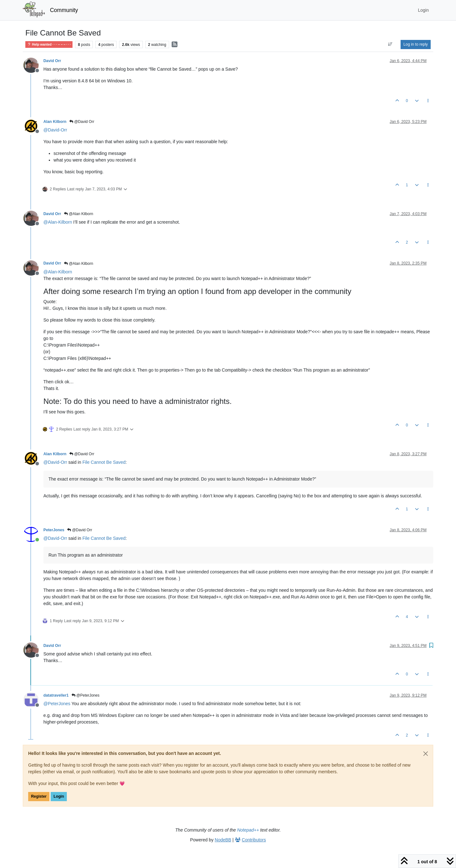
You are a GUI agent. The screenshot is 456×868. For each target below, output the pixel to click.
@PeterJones (85, 695)
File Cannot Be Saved (104, 462)
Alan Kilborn (55, 122)
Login (59, 796)
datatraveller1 (56, 695)
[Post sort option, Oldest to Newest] (390, 44)
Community (64, 10)
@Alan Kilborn (79, 214)
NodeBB (223, 840)
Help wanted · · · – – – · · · (49, 45)
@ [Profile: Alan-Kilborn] (58, 222)
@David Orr (82, 122)
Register (39, 796)
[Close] (426, 754)
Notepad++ (248, 830)
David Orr (52, 61)
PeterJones (54, 530)
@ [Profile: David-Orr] (55, 130)
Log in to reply (416, 44)
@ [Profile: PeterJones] (57, 704)
